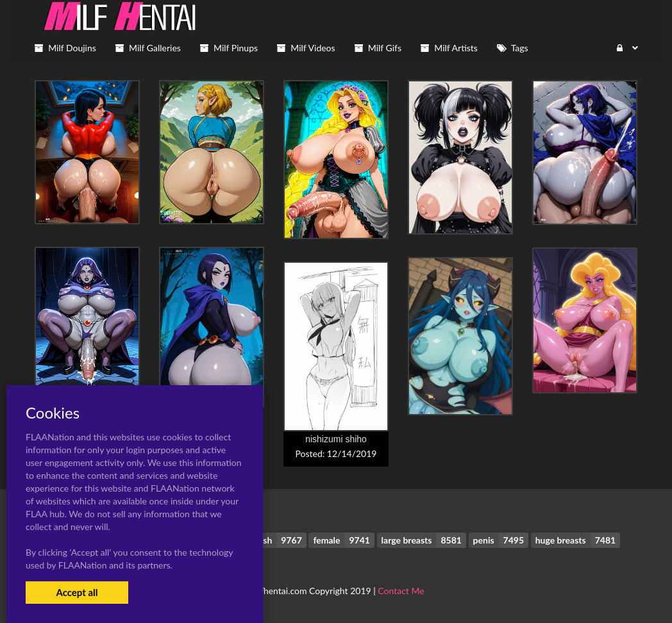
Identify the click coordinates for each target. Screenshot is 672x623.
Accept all (77, 592)
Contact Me (401, 591)
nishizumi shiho (336, 439)
